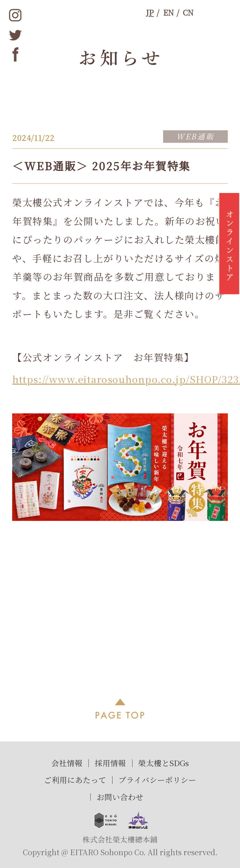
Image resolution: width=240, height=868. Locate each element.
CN (188, 12)
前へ (30, 607)
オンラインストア (229, 247)
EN (168, 12)
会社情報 (67, 763)
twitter (16, 35)
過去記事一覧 (120, 607)
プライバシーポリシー (157, 780)
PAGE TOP (120, 708)
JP (150, 12)
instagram (16, 15)
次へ (210, 607)
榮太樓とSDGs (163, 763)
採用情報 (110, 763)
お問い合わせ (120, 797)
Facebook (16, 54)
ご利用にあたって (75, 780)
